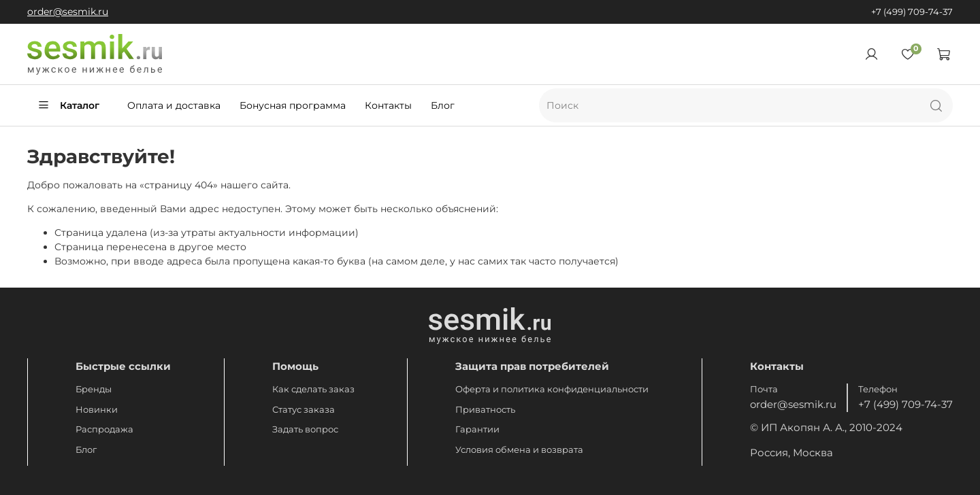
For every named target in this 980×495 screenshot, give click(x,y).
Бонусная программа (293, 105)
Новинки (97, 410)
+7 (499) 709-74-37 (912, 12)
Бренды (94, 389)
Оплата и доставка (174, 105)
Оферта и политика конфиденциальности (552, 389)
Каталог (68, 105)
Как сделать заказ (313, 389)
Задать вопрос (305, 429)
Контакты (388, 105)
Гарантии (477, 429)
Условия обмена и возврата (519, 450)
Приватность (485, 410)
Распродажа (104, 429)
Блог (443, 105)
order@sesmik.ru (68, 12)
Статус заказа (304, 410)
